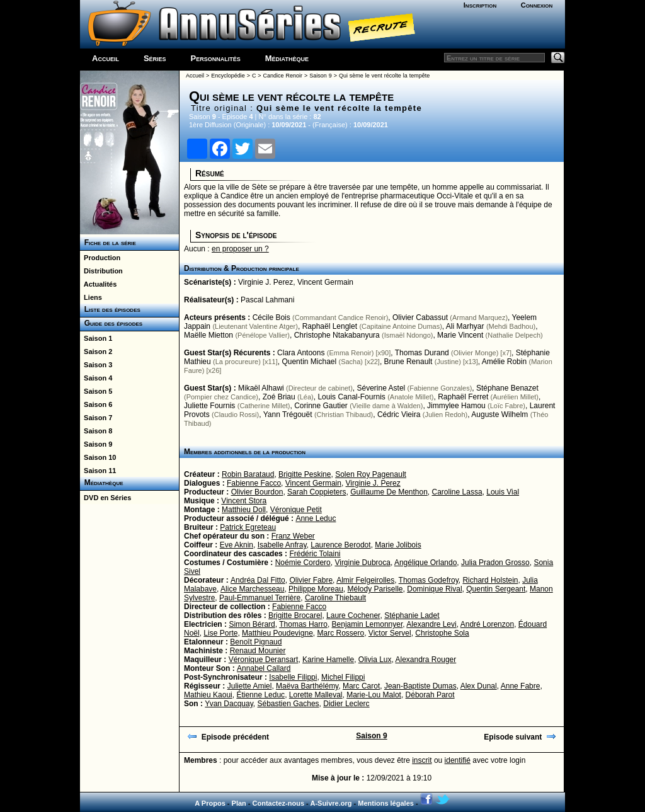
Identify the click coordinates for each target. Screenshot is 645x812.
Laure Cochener (353, 615)
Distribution (101, 271)
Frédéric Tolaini (315, 554)
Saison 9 (96, 444)
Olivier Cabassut (420, 317)
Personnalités (216, 58)
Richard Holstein (490, 580)
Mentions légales (386, 803)
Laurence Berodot (340, 545)
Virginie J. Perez (265, 282)
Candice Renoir (283, 76)
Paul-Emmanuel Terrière (260, 598)
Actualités (98, 284)
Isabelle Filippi (293, 677)
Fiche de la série (108, 243)
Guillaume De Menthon (389, 492)
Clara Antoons (301, 353)
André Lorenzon (487, 624)
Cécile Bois (271, 317)
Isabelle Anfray (282, 545)
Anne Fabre (521, 686)
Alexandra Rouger (426, 660)
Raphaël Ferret (463, 397)
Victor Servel (390, 633)
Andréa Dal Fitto (258, 580)
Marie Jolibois (398, 545)
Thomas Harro (303, 624)
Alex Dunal (479, 686)
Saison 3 (96, 365)
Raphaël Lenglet (330, 326)
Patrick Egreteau (248, 527)
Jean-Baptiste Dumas (420, 686)
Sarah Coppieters (317, 492)
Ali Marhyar (465, 326)
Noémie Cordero (303, 563)
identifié (458, 760)
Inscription (480, 5)
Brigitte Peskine (305, 474)
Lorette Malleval (316, 695)
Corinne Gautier (321, 406)
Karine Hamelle (328, 660)
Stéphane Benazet (507, 388)
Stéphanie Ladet (412, 615)
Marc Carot (361, 686)
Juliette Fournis (209, 406)
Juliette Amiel (250, 686)
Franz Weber (293, 536)
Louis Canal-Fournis (351, 397)
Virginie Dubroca (362, 563)
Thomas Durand (422, 353)
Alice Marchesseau (252, 589)
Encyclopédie (228, 76)
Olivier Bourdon (257, 492)
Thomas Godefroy (429, 580)
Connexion (537, 5)
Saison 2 (96, 352)
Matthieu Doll (244, 510)
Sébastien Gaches (288, 704)
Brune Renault (408, 362)
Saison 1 (96, 338)
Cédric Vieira (399, 415)
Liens (91, 297)
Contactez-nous (279, 803)
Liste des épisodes (110, 309)
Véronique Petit (296, 510)
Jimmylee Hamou (456, 406)
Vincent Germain (325, 282)
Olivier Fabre (311, 580)
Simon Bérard (252, 624)
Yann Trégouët (288, 415)
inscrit (422, 760)
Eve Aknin (237, 545)
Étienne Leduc (260, 695)
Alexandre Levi (431, 624)
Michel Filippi (343, 677)
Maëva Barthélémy (307, 686)
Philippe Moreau (316, 589)
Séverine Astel (381, 388)
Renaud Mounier (258, 651)
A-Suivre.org (331, 803)
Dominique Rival (434, 589)
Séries (155, 58)
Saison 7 (96, 418)
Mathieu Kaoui (208, 695)
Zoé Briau (279, 397)
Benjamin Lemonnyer (368, 624)
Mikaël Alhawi (261, 388)
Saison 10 (98, 457)
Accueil (106, 58)
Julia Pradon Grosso (495, 563)
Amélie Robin (504, 362)
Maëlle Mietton (208, 335)
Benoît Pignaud (256, 642)
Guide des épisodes (111, 323)
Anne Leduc (316, 518)
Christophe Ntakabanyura (337, 335)
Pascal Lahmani (267, 300)
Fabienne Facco (254, 483)
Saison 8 (96, 431)
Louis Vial (503, 492)
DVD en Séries (106, 498)
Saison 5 (96, 391)
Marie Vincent (460, 335)
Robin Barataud (248, 474)
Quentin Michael (309, 362)
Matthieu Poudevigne (277, 633)
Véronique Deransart (264, 660)
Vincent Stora (244, 501)
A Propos (210, 803)
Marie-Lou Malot (374, 695)
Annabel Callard (264, 668)
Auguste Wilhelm (499, 415)
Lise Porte (220, 633)
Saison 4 (96, 378)
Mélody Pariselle (375, 589)
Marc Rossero (340, 633)
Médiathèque (287, 58)
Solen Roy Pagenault (371, 474)
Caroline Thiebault (335, 598)
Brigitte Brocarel (295, 615)
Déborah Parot (430, 695)
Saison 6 (96, 404)
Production (100, 258)
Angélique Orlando (425, 563)
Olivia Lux (375, 660)
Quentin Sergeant (496, 589)
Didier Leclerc (346, 704)
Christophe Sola (442, 633)
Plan (239, 803)
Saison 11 (98, 471)
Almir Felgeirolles (365, 580)
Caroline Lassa (457, 492)
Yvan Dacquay (229, 704)
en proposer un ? (240, 249)
